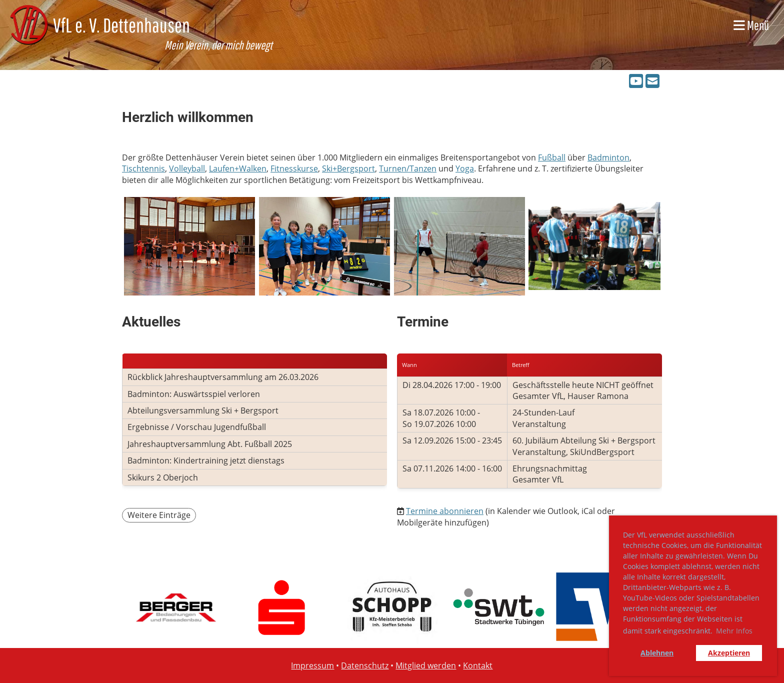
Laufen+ (224, 168)
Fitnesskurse (294, 168)
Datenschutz (365, 665)
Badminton (608, 157)
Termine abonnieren (445, 511)
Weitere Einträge (159, 515)
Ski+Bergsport (348, 168)
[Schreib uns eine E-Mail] (652, 81)
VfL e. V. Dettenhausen (121, 25)
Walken (253, 168)
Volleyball (187, 168)
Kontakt (478, 665)
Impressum (312, 665)
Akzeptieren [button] (729, 653)
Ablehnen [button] (657, 653)
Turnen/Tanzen (408, 168)
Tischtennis (143, 168)
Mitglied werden (426, 665)
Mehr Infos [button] (734, 631)
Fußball (552, 157)
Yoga (465, 168)
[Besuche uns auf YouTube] (636, 81)
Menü (751, 25)
